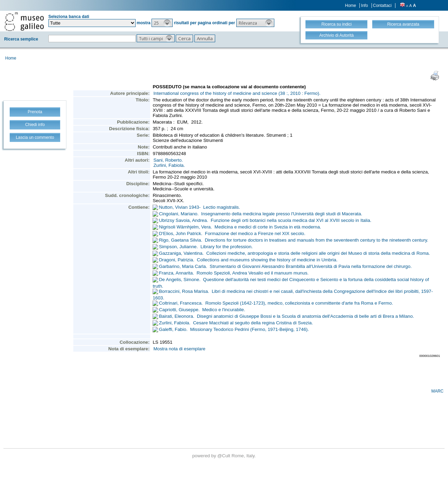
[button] (162, 23)
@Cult (224, 456)
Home (350, 6)
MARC (437, 391)
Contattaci (382, 6)
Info (365, 6)
